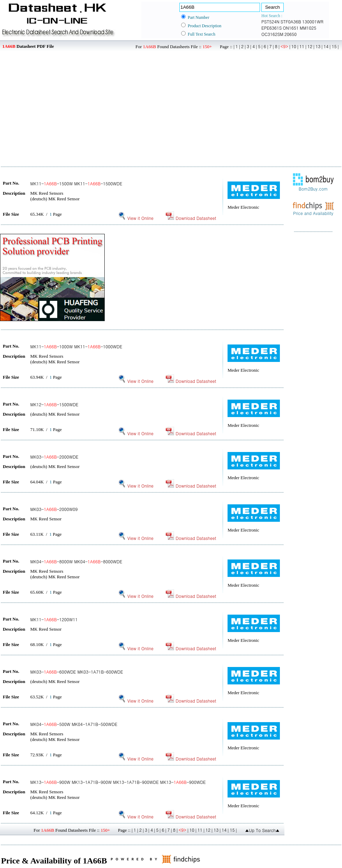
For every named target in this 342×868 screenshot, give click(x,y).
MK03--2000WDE (54, 457)
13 (318, 46)
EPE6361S (272, 28)
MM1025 (308, 28)
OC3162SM (272, 34)
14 (326, 46)
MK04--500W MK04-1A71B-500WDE (74, 724)
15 (334, 46)
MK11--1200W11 (54, 619)
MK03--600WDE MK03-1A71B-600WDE (77, 672)
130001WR (313, 21)
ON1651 (291, 28)
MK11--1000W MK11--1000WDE (76, 346)
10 (294, 46)
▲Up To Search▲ (262, 830)
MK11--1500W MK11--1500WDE (76, 183)
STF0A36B (291, 21)
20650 (291, 34)
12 (310, 46)
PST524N (270, 21)
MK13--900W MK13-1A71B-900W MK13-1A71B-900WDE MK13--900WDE (118, 782)
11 (302, 46)
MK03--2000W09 (54, 509)
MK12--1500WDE (54, 404)
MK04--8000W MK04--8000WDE (76, 561)
